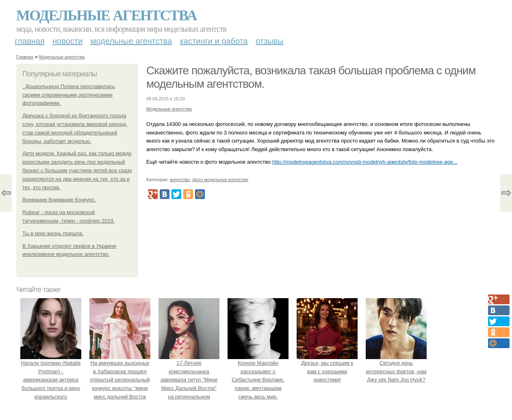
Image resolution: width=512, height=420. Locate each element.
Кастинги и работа (214, 41)
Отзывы (269, 41)
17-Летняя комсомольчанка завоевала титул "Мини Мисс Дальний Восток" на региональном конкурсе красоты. (189, 380)
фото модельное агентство (220, 180)
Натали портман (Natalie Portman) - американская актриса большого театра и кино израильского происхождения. (51, 380)
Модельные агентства (106, 15)
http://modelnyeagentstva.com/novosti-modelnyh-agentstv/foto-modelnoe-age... (365, 162)
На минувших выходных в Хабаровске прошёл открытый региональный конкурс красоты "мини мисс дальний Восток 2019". (120, 380)
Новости (67, 41)
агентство (180, 180)
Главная (30, 41)
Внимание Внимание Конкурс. (59, 200)
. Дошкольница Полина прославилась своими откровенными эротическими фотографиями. (69, 95)
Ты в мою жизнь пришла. (53, 233)
